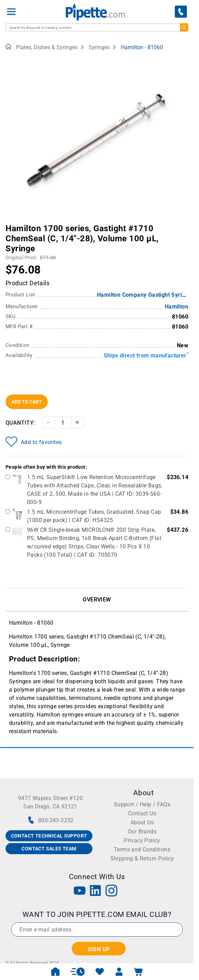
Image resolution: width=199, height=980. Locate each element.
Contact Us (142, 813)
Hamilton (177, 307)
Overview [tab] (97, 600)
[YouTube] (80, 891)
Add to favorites (34, 442)
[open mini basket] (138, 972)
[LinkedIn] (96, 891)
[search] (184, 27)
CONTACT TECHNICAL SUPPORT (49, 836)
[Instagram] (111, 891)
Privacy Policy (142, 840)
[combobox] (97, 27)
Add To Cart (27, 402)
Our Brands (142, 831)
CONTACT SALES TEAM (49, 849)
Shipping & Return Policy (142, 858)
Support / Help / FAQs (142, 804)
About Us (142, 822)
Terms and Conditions (142, 849)
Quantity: (20, 423)
